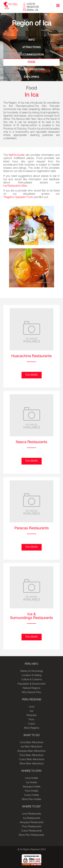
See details (32, 375)
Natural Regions (32, 688)
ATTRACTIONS (32, 48)
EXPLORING (32, 77)
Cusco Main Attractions (32, 760)
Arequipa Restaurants (32, 822)
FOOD (32, 62)
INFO (32, 40)
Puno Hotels (32, 791)
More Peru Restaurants (32, 835)
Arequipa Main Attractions (32, 751)
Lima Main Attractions (32, 743)
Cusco (32, 724)
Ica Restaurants (32, 818)
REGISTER (33, 7)
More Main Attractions (32, 764)
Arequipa (32, 715)
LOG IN (31, 4)
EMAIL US (33, 10)
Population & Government (32, 684)
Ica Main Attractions (32, 747)
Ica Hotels (32, 783)
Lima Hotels (32, 778)
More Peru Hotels (32, 799)
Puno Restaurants (32, 827)
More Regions (32, 728)
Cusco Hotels (32, 795)
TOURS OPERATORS (32, 70)
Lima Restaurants (32, 814)
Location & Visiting (32, 675)
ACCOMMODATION (32, 55)
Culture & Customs (32, 680)
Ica (32, 711)
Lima (32, 707)
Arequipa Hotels (32, 787)
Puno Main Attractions (32, 755)
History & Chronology (32, 671)
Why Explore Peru (32, 692)
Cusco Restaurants (32, 831)
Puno (32, 720)
